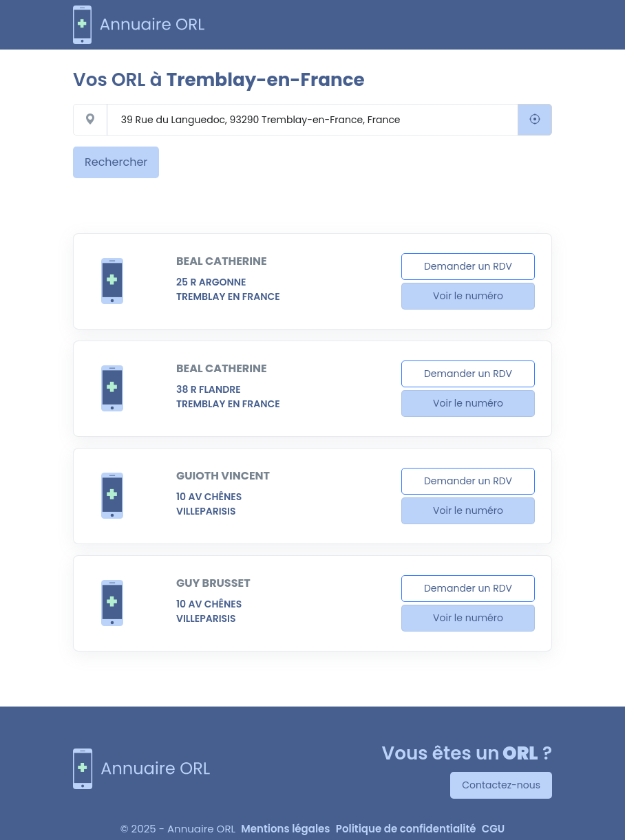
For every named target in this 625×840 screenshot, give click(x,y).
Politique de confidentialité (406, 829)
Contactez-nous (501, 785)
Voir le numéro (468, 296)
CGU (494, 829)
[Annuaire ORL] (142, 769)
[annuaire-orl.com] (139, 25)
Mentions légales (285, 829)
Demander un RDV (468, 266)
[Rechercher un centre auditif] (312, 120)
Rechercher (116, 162)
